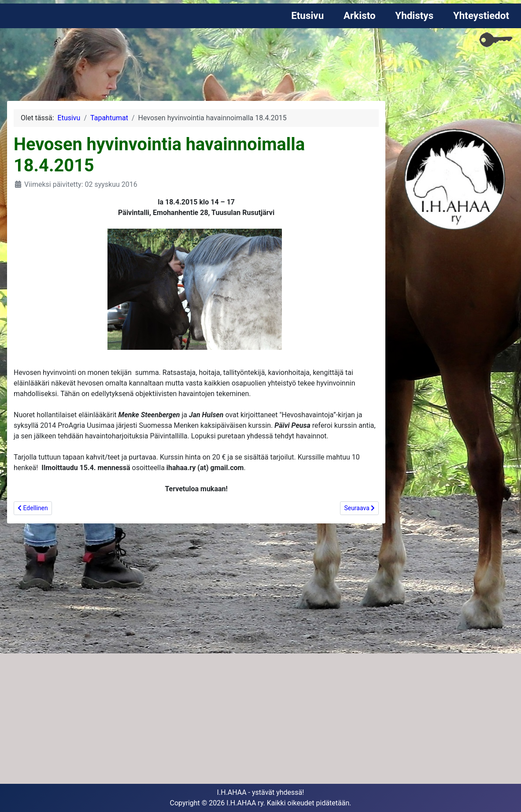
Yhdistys (414, 15)
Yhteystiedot (481, 15)
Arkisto (360, 15)
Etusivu (307, 15)
